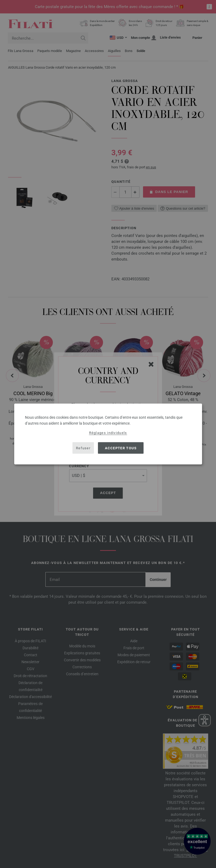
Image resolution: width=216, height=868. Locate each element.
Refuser (83, 448)
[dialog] (108, 434)
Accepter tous (121, 448)
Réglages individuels (108, 433)
